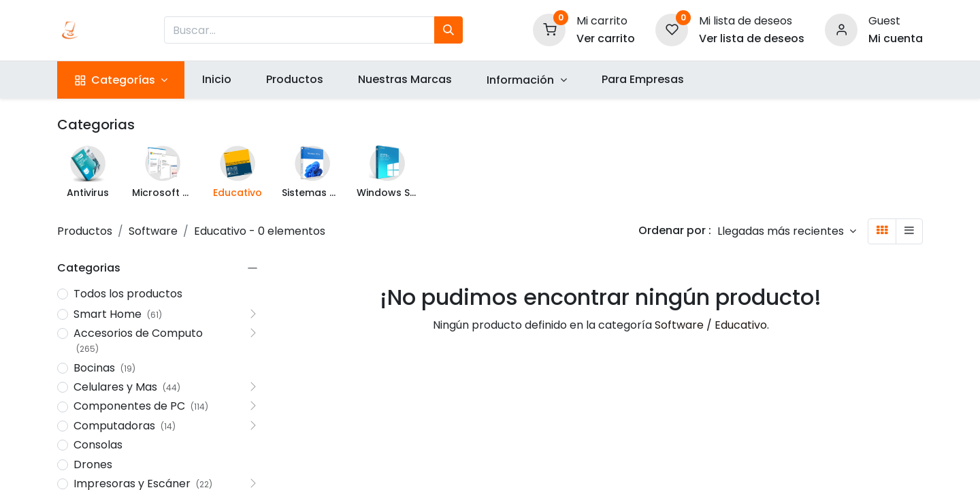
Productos (85, 231)
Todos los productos (128, 294)
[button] (787, 231)
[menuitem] (216, 80)
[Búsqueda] (448, 30)
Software (153, 231)
